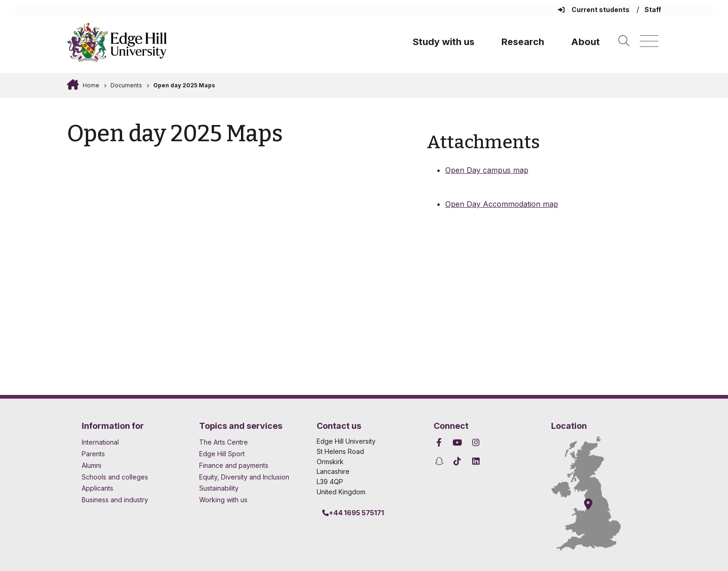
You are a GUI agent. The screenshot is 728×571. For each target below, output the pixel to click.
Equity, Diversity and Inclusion (244, 477)
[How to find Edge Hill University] (586, 493)
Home (90, 85)
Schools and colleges (115, 477)
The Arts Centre (224, 442)
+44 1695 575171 (353, 513)
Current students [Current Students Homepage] (595, 10)
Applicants (97, 488)
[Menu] (649, 42)
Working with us (223, 500)
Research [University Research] (523, 42)
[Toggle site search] (624, 42)
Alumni (91, 465)
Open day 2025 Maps (184, 85)
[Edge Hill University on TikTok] (458, 461)
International (100, 442)
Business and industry (115, 500)
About (585, 42)
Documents (126, 85)
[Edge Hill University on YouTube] (458, 443)
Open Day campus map (487, 170)
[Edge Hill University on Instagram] (476, 443)
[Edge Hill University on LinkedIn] (476, 461)
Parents (93, 454)
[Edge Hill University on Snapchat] (440, 461)
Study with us (444, 42)
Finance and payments (234, 465)
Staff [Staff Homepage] (653, 10)
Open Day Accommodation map (502, 204)
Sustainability (219, 488)
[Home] (117, 42)
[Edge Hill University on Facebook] (440, 443)
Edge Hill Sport (222, 454)
